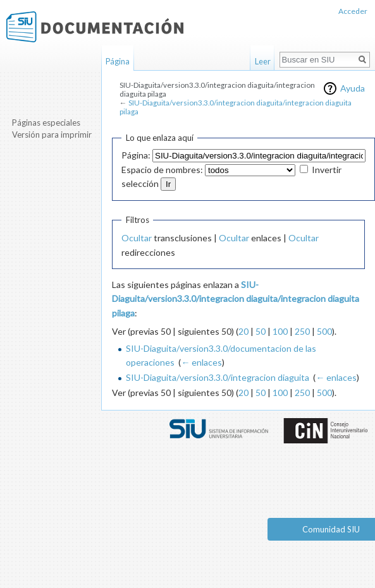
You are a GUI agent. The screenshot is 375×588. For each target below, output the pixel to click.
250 (302, 331)
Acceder (353, 11)
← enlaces (201, 362)
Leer (263, 61)
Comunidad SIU (331, 529)
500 (324, 331)
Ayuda (353, 88)
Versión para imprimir (52, 135)
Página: (136, 155)
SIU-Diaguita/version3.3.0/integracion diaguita (218, 377)
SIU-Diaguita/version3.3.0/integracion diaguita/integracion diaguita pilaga (236, 107)
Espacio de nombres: (162, 170)
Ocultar (137, 238)
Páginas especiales (46, 123)
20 (243, 331)
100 (280, 331)
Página (118, 61)
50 (261, 331)
